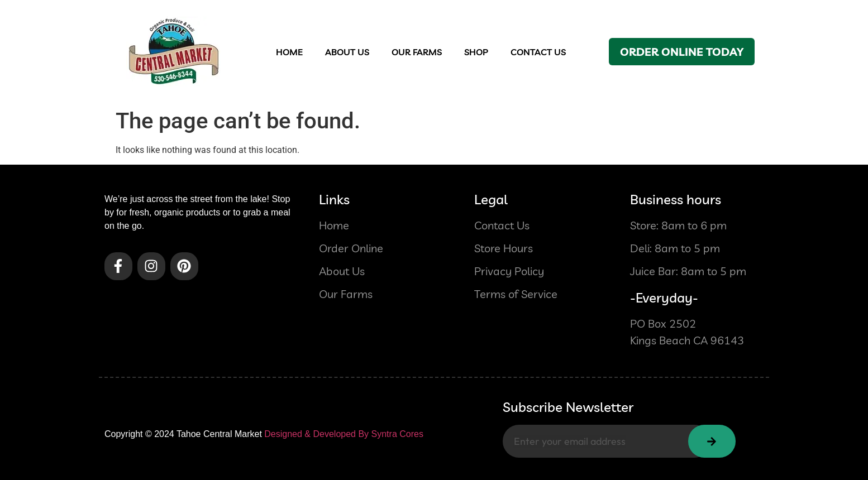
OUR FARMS (417, 52)
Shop (476, 52)
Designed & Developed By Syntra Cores (344, 434)
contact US (538, 52)
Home (289, 52)
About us (347, 52)
